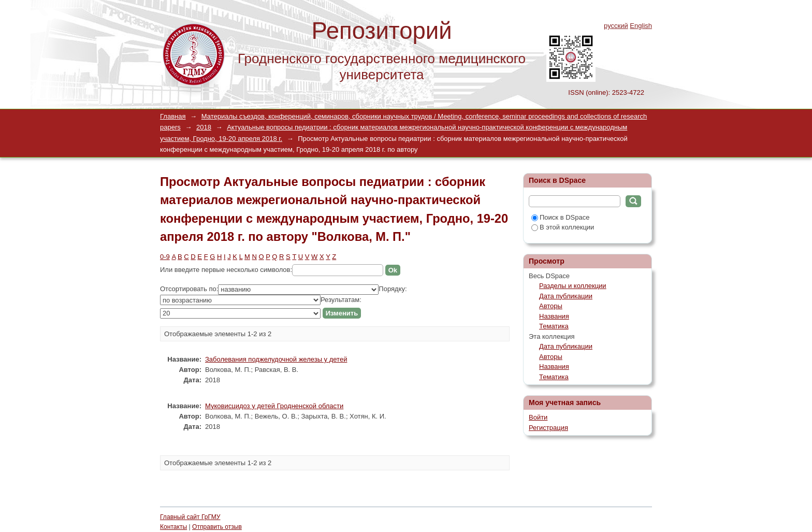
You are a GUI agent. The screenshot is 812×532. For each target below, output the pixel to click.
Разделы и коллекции (573, 286)
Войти (538, 417)
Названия (554, 316)
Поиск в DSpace (560, 217)
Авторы (551, 306)
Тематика (554, 326)
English (641, 26)
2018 (204, 127)
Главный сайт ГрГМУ (190, 517)
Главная (173, 116)
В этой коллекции (563, 227)
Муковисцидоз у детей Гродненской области (274, 406)
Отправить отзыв (217, 527)
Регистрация (548, 428)
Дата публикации (566, 296)
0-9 (165, 257)
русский (616, 26)
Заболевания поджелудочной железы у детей (276, 359)
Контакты (173, 527)
